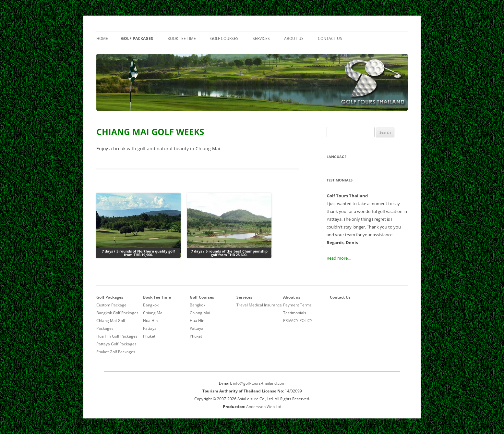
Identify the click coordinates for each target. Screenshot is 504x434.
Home (102, 38)
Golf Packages (137, 38)
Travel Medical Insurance (259, 305)
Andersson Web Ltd (264, 407)
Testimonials (295, 313)
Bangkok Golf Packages (117, 313)
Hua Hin (150, 321)
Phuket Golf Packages (116, 352)
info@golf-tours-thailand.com (259, 383)
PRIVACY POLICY (298, 321)
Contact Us (330, 38)
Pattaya (150, 328)
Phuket (149, 336)
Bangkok (151, 305)
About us (294, 38)
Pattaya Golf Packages (116, 344)
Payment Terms (297, 305)
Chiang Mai (153, 313)
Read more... (339, 258)
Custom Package (111, 305)
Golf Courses (224, 38)
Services (261, 38)
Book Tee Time (182, 38)
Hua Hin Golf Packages (117, 336)
